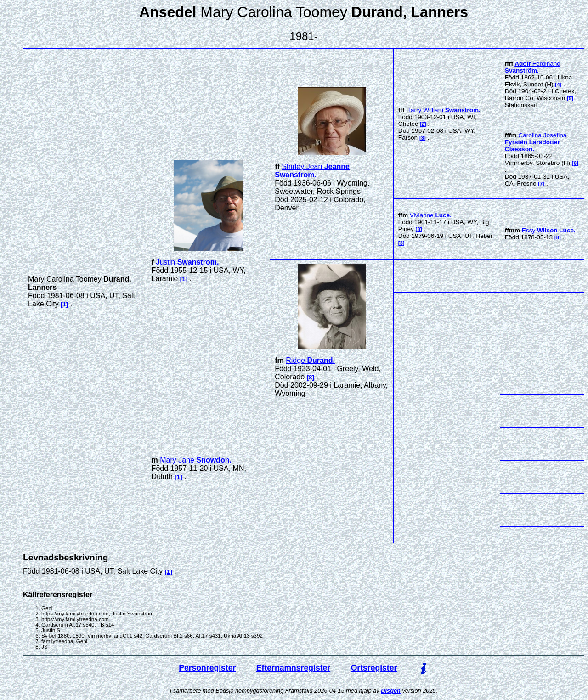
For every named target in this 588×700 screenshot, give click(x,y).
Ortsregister (374, 668)
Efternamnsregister (293, 668)
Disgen (391, 691)
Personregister (207, 668)
